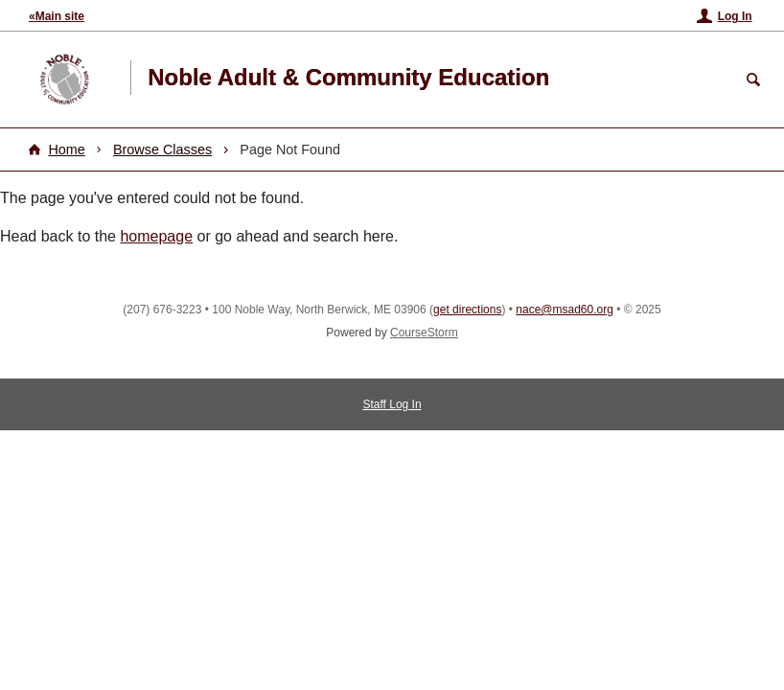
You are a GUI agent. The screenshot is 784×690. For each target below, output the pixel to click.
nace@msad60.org (565, 310)
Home (66, 149)
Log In (735, 16)
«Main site (57, 16)
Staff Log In (392, 404)
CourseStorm (424, 333)
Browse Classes (162, 149)
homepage (156, 236)
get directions (467, 310)
